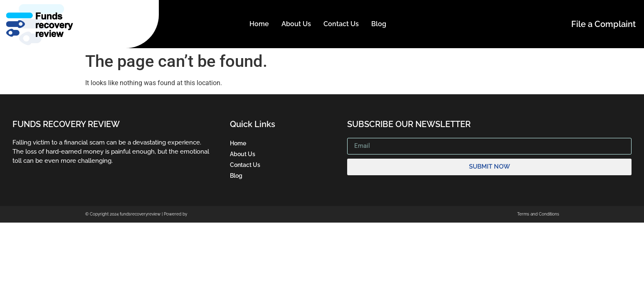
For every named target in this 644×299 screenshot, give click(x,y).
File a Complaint (603, 24)
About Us (296, 24)
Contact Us (341, 24)
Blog (379, 24)
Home (259, 24)
